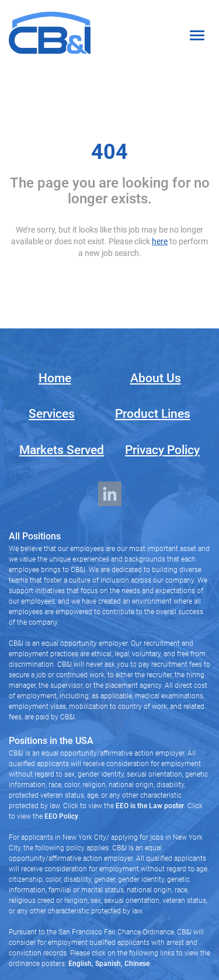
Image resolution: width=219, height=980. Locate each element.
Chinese (136, 964)
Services (52, 414)
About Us (156, 378)
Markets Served (62, 450)
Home (55, 378)
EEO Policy (61, 816)
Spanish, (108, 964)
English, (81, 964)
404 (109, 152)
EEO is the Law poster (150, 806)
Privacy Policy (162, 450)
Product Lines (153, 414)
